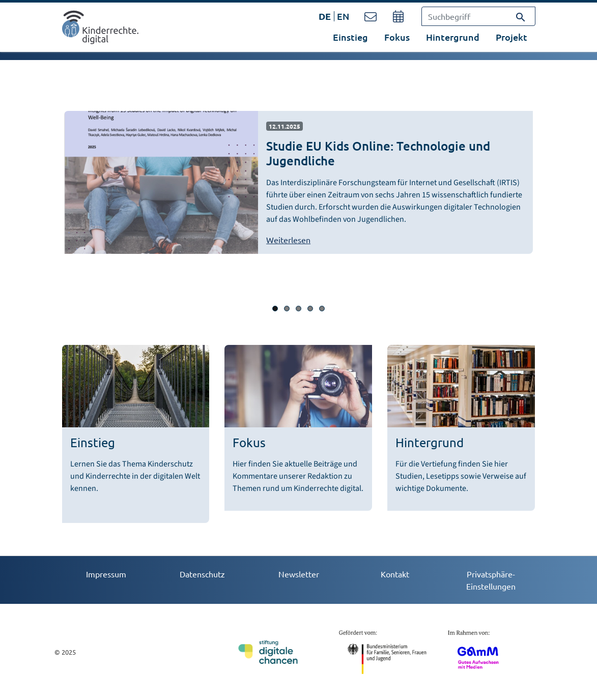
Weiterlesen (288, 240)
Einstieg (350, 37)
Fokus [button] (397, 37)
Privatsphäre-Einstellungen (491, 580)
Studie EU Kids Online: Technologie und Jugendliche (378, 153)
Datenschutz (202, 574)
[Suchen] (521, 16)
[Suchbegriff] (478, 16)
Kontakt (395, 574)
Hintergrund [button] (453, 37)
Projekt (511, 37)
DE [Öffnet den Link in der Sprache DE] (325, 16)
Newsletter (299, 574)
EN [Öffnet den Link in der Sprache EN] (343, 16)
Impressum (106, 574)
